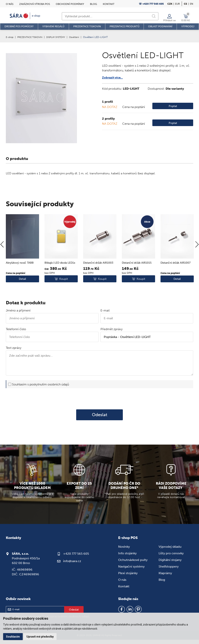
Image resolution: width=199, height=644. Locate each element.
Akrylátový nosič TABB (21, 274)
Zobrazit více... (113, 78)
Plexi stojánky (128, 577)
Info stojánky (127, 558)
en (192, 4)
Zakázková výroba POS (35, 4)
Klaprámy (165, 577)
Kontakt (109, 4)
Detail (23, 295)
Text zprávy (14, 352)
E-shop (10, 37)
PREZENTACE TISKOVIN (32, 37)
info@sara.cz (72, 565)
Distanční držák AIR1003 (100, 274)
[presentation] (99, 403)
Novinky (124, 551)
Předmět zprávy (112, 334)
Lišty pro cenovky (171, 558)
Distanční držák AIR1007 (177, 274)
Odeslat (100, 419)
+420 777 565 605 (76, 558)
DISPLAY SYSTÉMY (60, 37)
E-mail (105, 315)
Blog (93, 4)
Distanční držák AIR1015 (138, 274)
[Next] (197, 258)
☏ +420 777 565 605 (151, 4)
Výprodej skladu (170, 551)
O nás (10, 4)
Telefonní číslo (16, 334)
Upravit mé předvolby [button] (41, 636)
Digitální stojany (170, 564)
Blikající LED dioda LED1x (57, 276)
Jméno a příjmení (18, 315)
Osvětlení (80, 37)
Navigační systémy (131, 571)
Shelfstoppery (169, 571)
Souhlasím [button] (13, 636)
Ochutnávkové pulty (133, 564)
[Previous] (2, 258)
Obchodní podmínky (70, 4)
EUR (177, 4)
